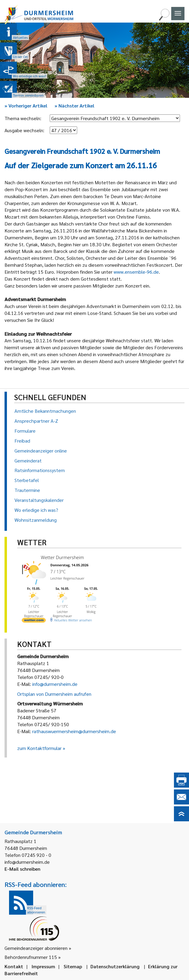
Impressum (43, 966)
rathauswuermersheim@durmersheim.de (74, 731)
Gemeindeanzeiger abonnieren (36, 948)
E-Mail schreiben (22, 869)
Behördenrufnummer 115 (31, 957)
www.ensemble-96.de (136, 272)
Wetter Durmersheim (63, 557)
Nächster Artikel (74, 106)
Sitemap (73, 966)
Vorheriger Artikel (26, 106)
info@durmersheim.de (55, 684)
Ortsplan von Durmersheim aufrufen (54, 694)
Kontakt (14, 966)
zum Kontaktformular (39, 748)
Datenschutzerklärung (115, 966)
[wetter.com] (34, 621)
